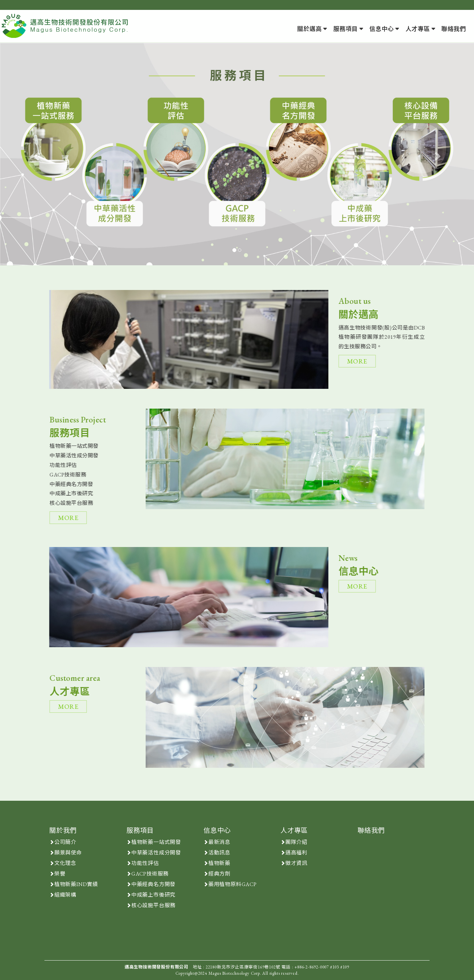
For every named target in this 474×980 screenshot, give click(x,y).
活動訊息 (219, 853)
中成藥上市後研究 (153, 895)
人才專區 (418, 29)
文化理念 (65, 863)
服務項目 (346, 29)
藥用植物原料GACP (233, 884)
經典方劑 (219, 874)
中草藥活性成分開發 (156, 853)
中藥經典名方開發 (153, 884)
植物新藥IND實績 (76, 884)
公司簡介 (65, 842)
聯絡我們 (454, 29)
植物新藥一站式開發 (156, 842)
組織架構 (65, 895)
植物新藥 (219, 863)
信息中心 (382, 29)
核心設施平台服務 (153, 905)
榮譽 (60, 874)
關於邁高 (309, 29)
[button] (36, 154)
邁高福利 (296, 853)
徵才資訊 (296, 863)
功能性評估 (145, 863)
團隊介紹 (296, 842)
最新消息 (219, 842)
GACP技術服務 (150, 874)
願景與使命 (68, 853)
